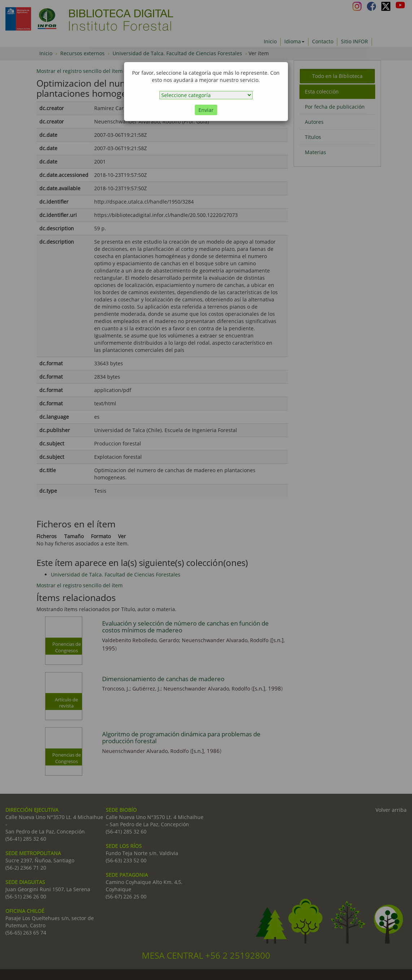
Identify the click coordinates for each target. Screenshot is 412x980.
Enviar (206, 110)
